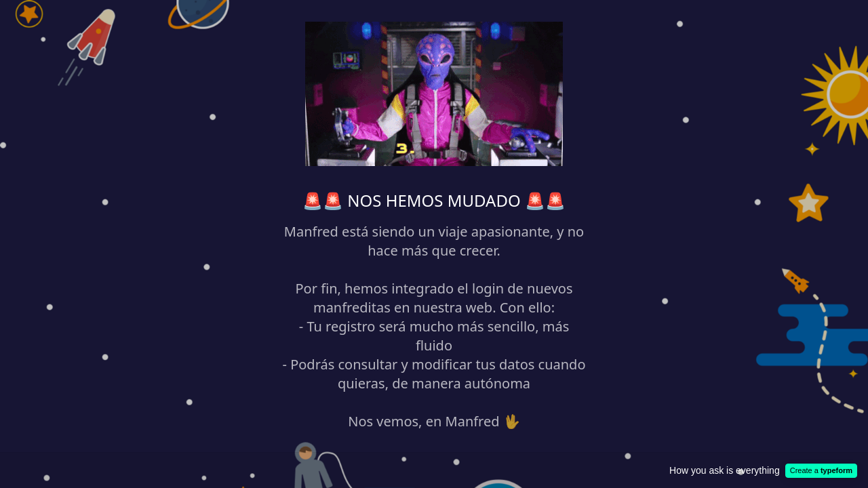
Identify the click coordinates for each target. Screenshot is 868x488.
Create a (821, 470)
